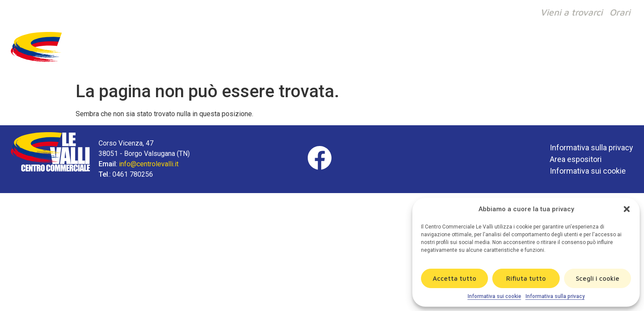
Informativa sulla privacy (555, 296)
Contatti (610, 51)
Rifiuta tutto (526, 278)
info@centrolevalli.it (149, 164)
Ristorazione (518, 51)
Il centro (462, 51)
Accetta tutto (454, 278)
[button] (627, 209)
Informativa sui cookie (494, 296)
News (569, 51)
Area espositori (576, 159)
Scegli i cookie (598, 278)
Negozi (418, 51)
